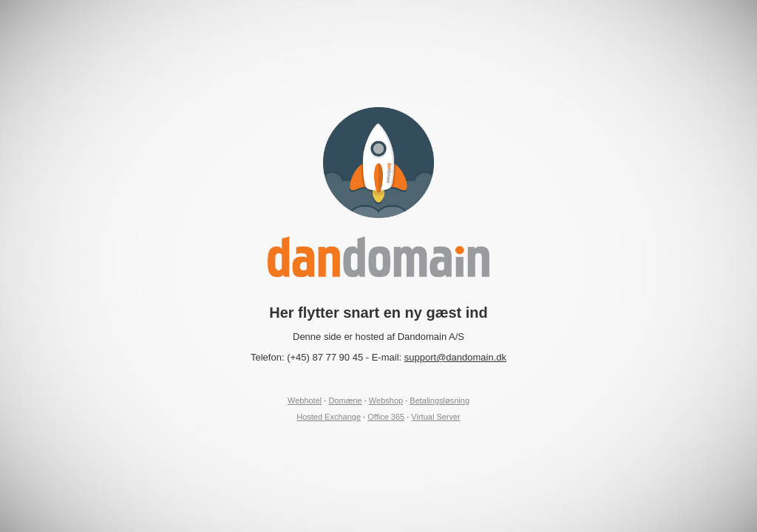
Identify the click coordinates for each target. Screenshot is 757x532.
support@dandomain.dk (455, 357)
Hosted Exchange (329, 417)
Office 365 (386, 417)
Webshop (386, 400)
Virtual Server (435, 417)
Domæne (345, 400)
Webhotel (305, 400)
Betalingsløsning (439, 400)
